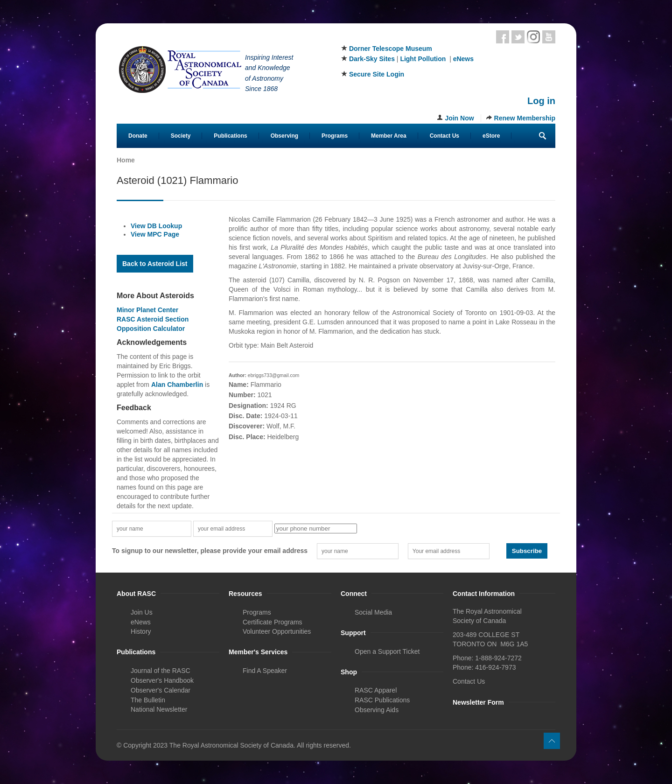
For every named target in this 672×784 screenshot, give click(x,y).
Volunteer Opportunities (277, 631)
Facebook (503, 37)
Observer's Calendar (161, 690)
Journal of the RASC (161, 671)
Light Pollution (423, 59)
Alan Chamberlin (177, 385)
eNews (463, 59)
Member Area (389, 136)
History (141, 631)
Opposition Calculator (151, 329)
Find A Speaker (265, 671)
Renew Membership (525, 118)
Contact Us (444, 136)
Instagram (533, 37)
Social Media (373, 612)
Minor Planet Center (147, 310)
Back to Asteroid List (155, 264)
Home (126, 160)
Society (181, 136)
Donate (138, 136)
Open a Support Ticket (387, 651)
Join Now (459, 118)
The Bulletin (148, 700)
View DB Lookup (156, 226)
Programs (335, 136)
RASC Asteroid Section (153, 319)
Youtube (549, 37)
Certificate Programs (273, 622)
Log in (541, 101)
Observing (284, 136)
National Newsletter (159, 709)
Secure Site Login (377, 74)
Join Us (142, 612)
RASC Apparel (376, 690)
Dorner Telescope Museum (391, 49)
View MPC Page (155, 234)
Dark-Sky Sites (372, 59)
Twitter (518, 37)
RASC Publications (382, 700)
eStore (491, 136)
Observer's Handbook (162, 680)
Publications (230, 136)
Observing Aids (377, 710)
